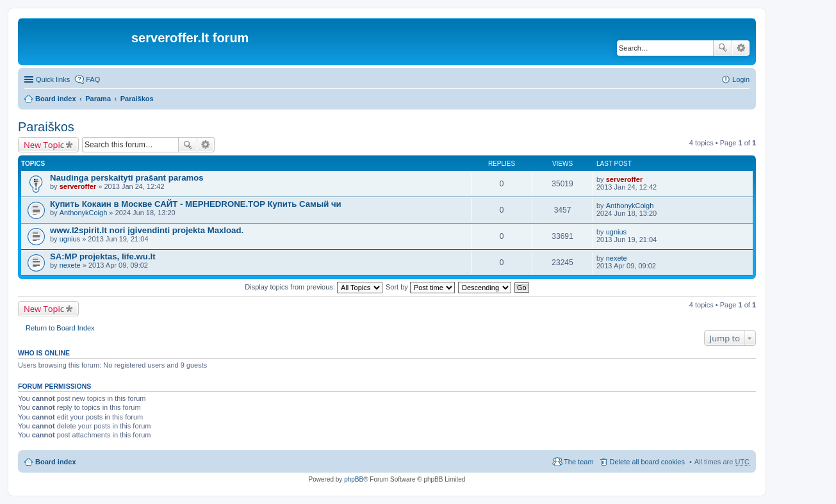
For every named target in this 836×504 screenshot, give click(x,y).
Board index (56, 99)
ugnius (70, 239)
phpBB (354, 479)
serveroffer (78, 186)
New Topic (44, 145)
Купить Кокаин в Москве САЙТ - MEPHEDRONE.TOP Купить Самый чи (196, 204)
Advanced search (741, 48)
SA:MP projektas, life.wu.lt (103, 256)
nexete (70, 265)
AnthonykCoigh (84, 213)
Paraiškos (137, 99)
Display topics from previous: (314, 287)
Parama (98, 99)
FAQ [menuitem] (93, 79)
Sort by (420, 287)
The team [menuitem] (578, 462)
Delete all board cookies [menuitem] (647, 462)
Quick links (53, 79)
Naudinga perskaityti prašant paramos (127, 178)
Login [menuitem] (741, 79)
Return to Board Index (60, 328)
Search (723, 48)
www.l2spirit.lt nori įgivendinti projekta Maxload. (147, 230)
